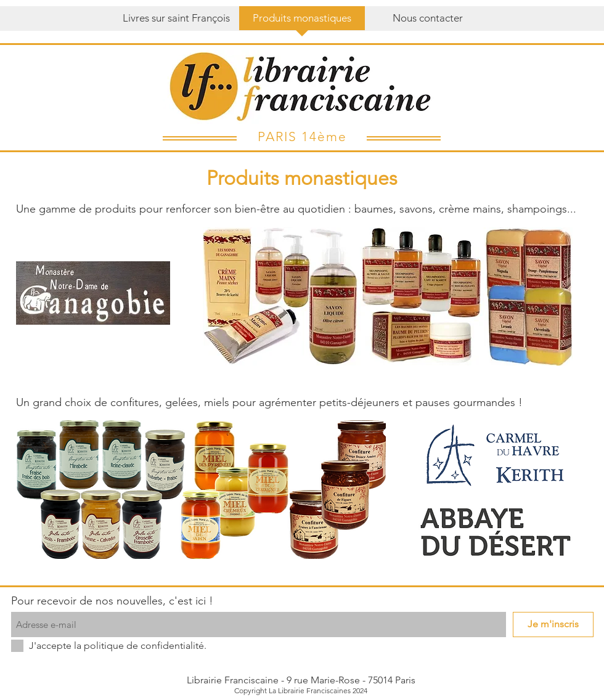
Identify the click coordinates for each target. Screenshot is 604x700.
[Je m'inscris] (553, 625)
